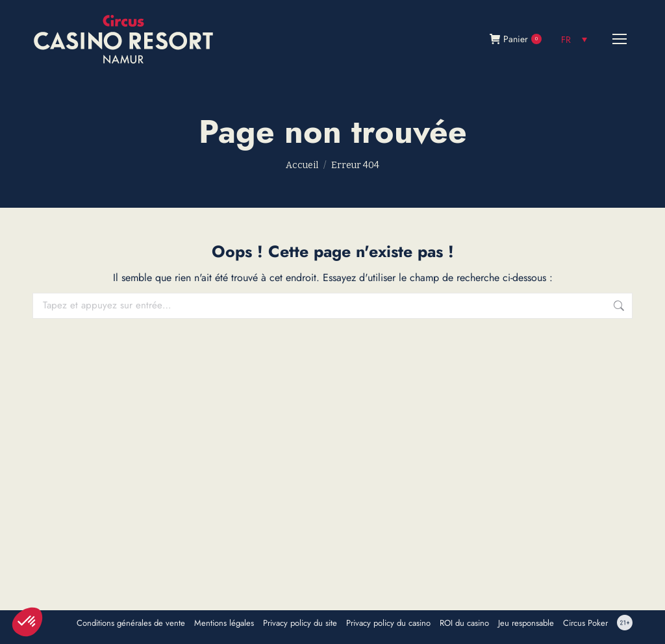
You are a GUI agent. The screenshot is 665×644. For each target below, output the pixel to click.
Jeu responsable (526, 623)
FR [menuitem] (566, 40)
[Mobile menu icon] (620, 39)
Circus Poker (585, 623)
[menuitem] (574, 39)
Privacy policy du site (300, 623)
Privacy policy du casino (388, 623)
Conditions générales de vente (131, 623)
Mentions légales (224, 623)
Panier (516, 39)
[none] (574, 39)
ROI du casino (464, 623)
